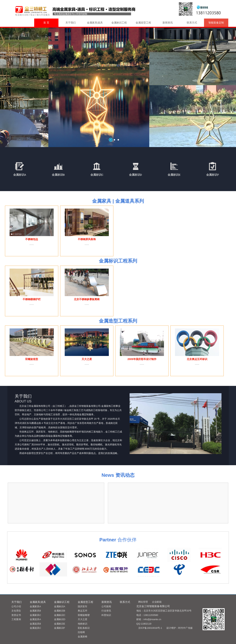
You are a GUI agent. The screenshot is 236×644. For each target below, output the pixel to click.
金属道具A (35, 619)
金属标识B (58, 175)
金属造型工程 (143, 23)
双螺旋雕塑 (84, 615)
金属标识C (97, 175)
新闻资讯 (168, 23)
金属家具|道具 (95, 23)
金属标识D (136, 175)
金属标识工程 (119, 23)
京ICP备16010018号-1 (150, 628)
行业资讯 (106, 611)
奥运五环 (83, 611)
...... (32, 244)
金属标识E (174, 175)
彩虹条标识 (84, 628)
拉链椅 (81, 632)
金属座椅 (83, 637)
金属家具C (35, 615)
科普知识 (106, 615)
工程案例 (16, 619)
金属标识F (213, 175)
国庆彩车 (83, 606)
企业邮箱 (157, 602)
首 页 (46, 23)
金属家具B (35, 611)
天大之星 (83, 619)
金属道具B (35, 624)
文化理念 (16, 611)
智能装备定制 (216, 23)
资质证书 (16, 615)
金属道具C (35, 628)
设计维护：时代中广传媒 (179, 628)
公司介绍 (16, 606)
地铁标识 (83, 624)
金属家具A (35, 606)
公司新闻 (106, 606)
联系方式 (192, 23)
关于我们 (71, 23)
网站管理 (143, 602)
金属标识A (20, 175)
